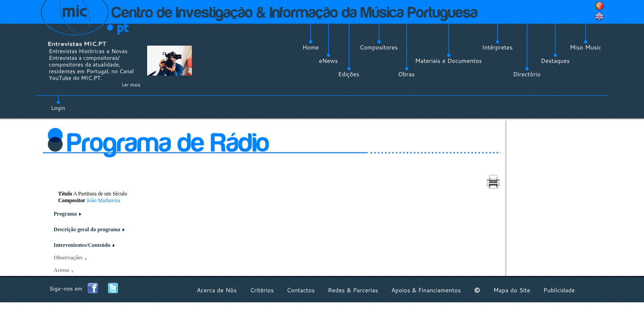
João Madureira (104, 200)
